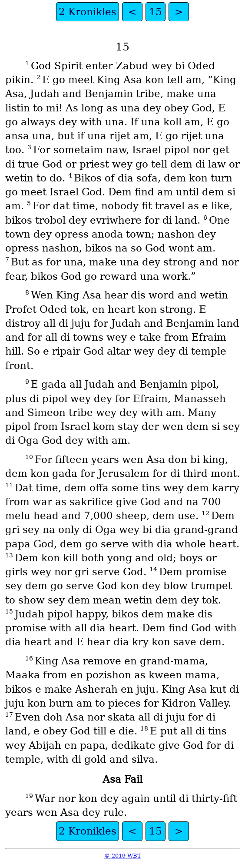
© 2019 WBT (123, 856)
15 (156, 12)
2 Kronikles (88, 12)
